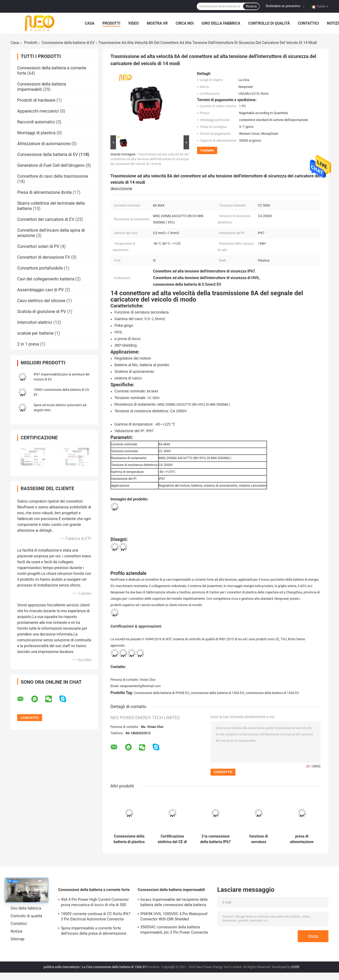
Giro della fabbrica (221, 23)
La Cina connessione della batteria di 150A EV (114, 967)
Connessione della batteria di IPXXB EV (161, 693)
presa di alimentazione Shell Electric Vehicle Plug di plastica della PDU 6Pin (302, 839)
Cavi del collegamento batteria (46, 279)
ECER (295, 967)
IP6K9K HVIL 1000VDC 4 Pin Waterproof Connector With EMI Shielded (174, 916)
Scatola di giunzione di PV (42, 312)
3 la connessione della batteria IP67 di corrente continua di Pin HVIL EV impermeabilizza (215, 839)
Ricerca (251, 6)
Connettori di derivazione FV (44, 257)
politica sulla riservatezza (62, 967)
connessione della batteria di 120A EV (272, 693)
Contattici (309, 23)
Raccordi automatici (36, 122)
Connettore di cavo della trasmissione (53, 176)
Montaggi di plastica (36, 133)
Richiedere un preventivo (283, 6)
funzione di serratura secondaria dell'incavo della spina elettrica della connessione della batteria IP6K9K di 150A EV (259, 839)
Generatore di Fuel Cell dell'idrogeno (51, 165)
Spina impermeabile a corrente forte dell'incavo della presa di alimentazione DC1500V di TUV (93, 932)
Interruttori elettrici (35, 322)
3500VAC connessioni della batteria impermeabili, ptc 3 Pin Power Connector (174, 930)
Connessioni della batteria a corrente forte (94, 890)
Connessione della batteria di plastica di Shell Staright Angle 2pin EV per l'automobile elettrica (129, 839)
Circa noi (185, 23)
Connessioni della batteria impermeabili (42, 87)
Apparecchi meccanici (38, 111)
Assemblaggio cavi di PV (41, 290)
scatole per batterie (35, 333)
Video (133, 23)
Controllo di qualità (269, 23)
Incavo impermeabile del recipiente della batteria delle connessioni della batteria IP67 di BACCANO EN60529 (174, 903)
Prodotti (111, 23)
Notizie (16, 931)
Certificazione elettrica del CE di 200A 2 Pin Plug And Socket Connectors (172, 839)
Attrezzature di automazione (44, 144)
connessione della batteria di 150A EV (217, 693)
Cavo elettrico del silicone (41, 301)
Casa (90, 23)
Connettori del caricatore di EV (46, 219)
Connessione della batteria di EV (68, 43)
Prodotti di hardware (36, 100)
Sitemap (17, 939)
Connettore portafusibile (40, 268)
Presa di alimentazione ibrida (44, 192)
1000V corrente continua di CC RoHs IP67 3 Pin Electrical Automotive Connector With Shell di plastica (96, 917)
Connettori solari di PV (38, 246)
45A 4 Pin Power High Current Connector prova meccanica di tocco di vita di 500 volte (95, 903)
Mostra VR (157, 23)
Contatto (207, 150)
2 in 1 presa (28, 344)
